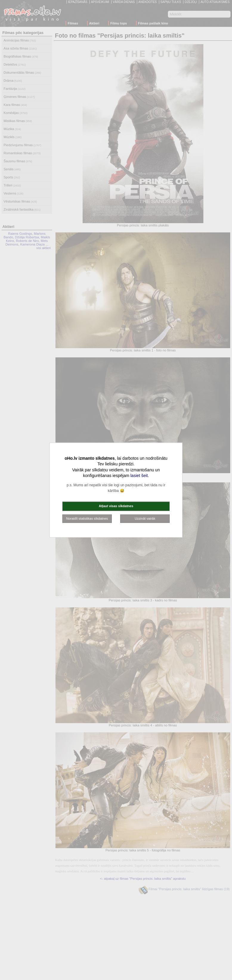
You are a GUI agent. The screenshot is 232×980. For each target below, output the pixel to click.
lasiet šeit (139, 476)
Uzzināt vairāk (145, 518)
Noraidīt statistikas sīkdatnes (87, 518)
